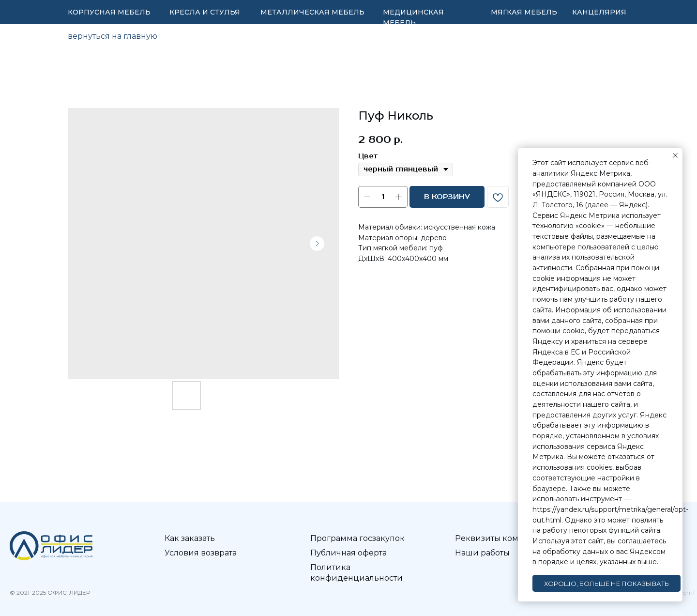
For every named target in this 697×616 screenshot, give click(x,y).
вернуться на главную (113, 36)
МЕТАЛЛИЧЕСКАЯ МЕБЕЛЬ (312, 12)
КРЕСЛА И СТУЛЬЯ (205, 12)
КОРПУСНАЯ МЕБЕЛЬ (109, 12)
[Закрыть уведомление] (675, 155)
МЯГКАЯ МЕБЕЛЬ (524, 12)
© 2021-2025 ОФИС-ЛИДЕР (50, 593)
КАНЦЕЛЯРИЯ (599, 12)
